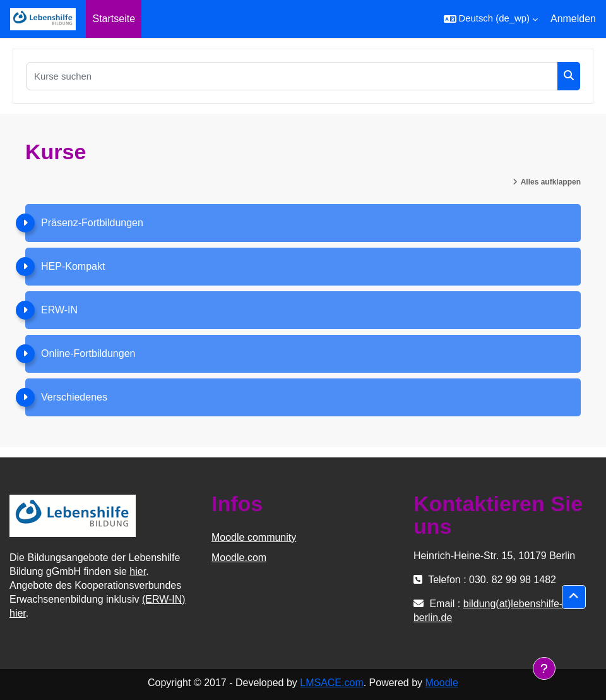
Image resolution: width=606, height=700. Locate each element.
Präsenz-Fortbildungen (92, 223)
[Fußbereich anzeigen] (544, 668)
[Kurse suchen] (292, 76)
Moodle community (254, 537)
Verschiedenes (74, 397)
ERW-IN (59, 310)
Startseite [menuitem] (114, 19)
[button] (491, 19)
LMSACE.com (331, 683)
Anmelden (573, 19)
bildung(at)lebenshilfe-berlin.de (488, 611)
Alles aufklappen (551, 182)
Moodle (442, 683)
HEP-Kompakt (73, 266)
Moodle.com (239, 558)
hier (138, 571)
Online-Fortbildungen (88, 353)
